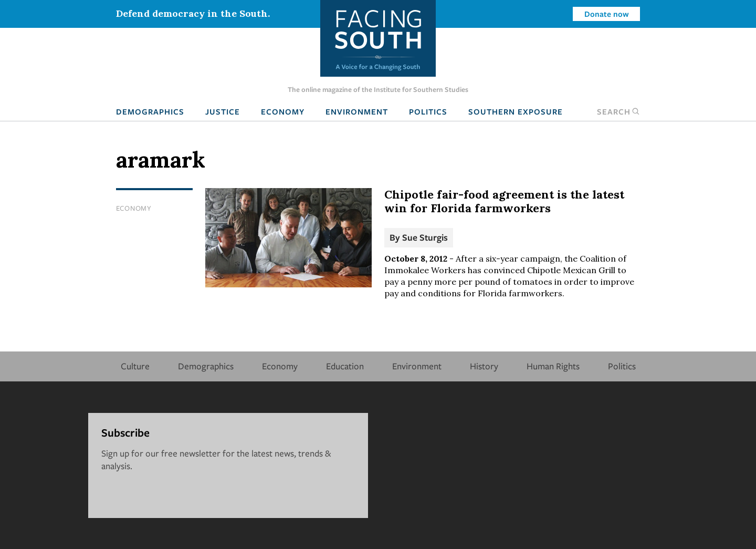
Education (345, 366)
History (484, 366)
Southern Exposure (516, 111)
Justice (223, 111)
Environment (357, 111)
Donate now (607, 14)
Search (618, 111)
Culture (135, 366)
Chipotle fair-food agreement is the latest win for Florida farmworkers (504, 201)
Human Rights (553, 366)
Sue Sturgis (425, 237)
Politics (428, 111)
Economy (283, 111)
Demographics (150, 111)
